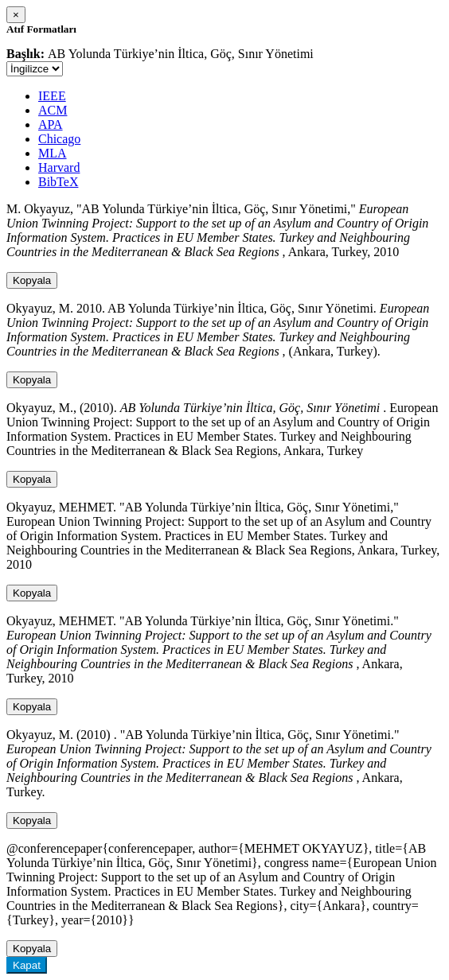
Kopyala (32, 280)
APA (51, 124)
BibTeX (58, 182)
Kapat (27, 965)
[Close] (16, 15)
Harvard (59, 167)
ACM (53, 110)
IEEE (52, 96)
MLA (53, 153)
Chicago (59, 139)
